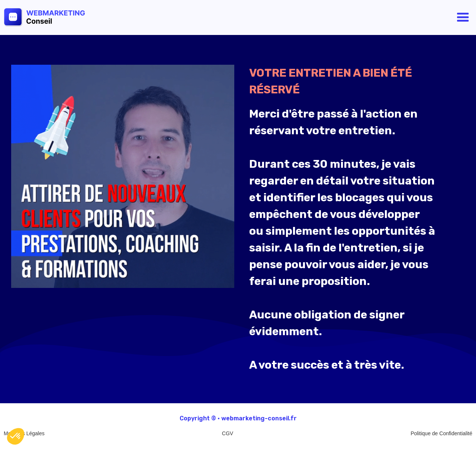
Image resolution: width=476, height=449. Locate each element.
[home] (62, 17)
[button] (463, 17)
